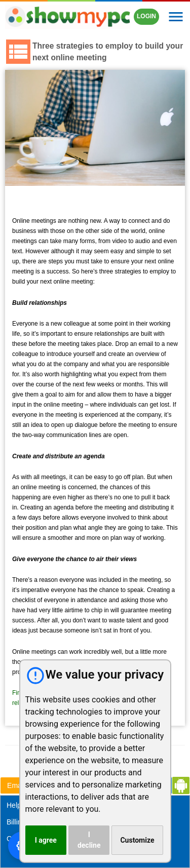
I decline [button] (89, 840)
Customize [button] (137, 840)
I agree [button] (46, 840)
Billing (16, 822)
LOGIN (146, 16)
